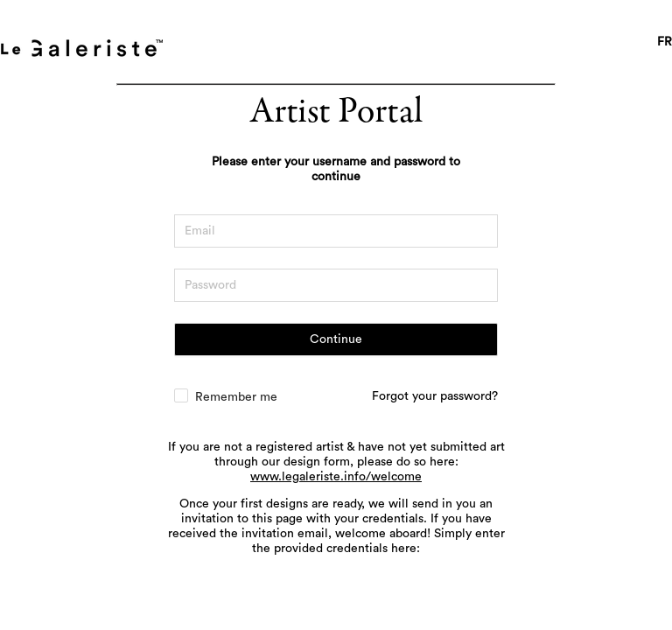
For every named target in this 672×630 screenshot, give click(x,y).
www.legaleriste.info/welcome (336, 477)
